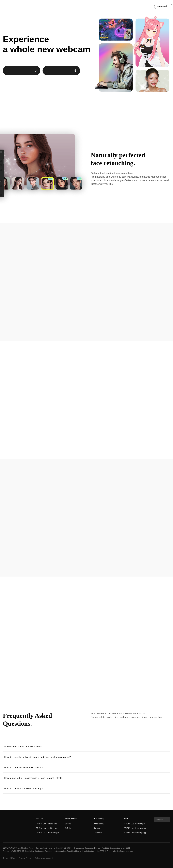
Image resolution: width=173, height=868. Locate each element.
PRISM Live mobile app (46, 824)
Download (162, 6)
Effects (68, 824)
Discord (98, 828)
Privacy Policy (25, 858)
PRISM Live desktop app (47, 828)
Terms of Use (9, 858)
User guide (99, 824)
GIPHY (68, 828)
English (160, 820)
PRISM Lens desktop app (47, 833)
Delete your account (44, 858)
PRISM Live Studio (14, 6)
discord (168, 859)
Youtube (98, 833)
